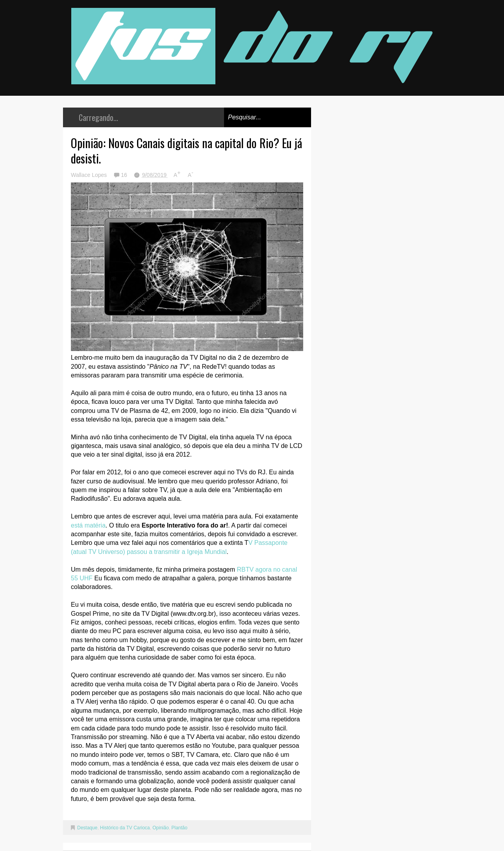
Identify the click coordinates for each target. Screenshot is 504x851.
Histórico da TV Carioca (125, 828)
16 (125, 175)
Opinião (160, 828)
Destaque (87, 828)
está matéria (88, 525)
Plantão (179, 828)
